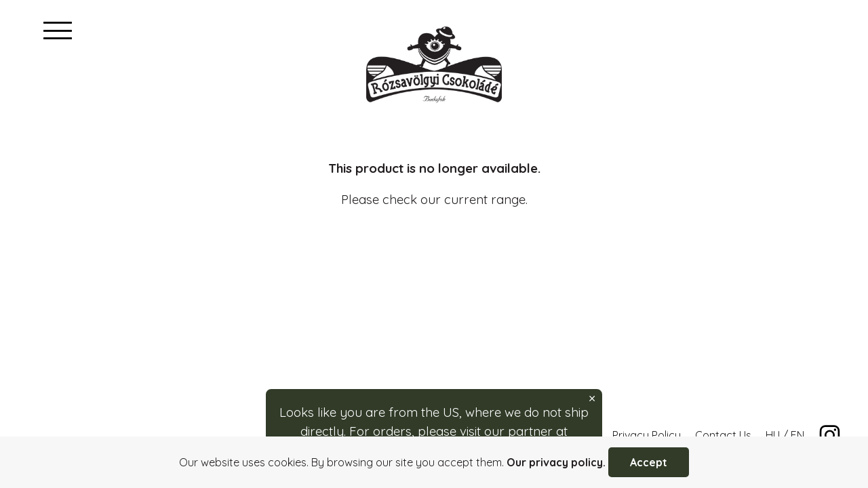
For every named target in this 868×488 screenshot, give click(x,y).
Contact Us (723, 435)
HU (773, 435)
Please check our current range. (434, 199)
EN (797, 435)
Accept (649, 462)
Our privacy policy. (556, 462)
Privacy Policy (647, 435)
